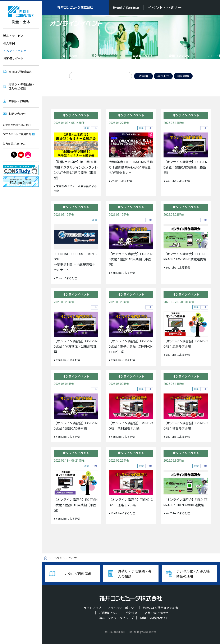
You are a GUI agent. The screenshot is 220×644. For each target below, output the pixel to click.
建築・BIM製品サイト (154, 618)
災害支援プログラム (14, 144)
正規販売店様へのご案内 (17, 125)
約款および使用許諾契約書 (161, 608)
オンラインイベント (106, 55)
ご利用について (109, 613)
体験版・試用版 (19, 101)
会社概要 (132, 613)
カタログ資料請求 (20, 72)
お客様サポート (13, 58)
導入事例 (9, 43)
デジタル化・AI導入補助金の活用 (193, 574)
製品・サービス (13, 36)
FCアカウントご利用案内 (17, 134)
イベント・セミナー (16, 51)
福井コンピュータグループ (116, 618)
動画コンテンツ (179, 56)
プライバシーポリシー (122, 608)
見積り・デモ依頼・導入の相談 (135, 574)
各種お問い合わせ (156, 613)
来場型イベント (143, 56)
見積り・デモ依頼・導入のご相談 (22, 87)
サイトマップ (92, 608)
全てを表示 (70, 56)
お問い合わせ (17, 114)
